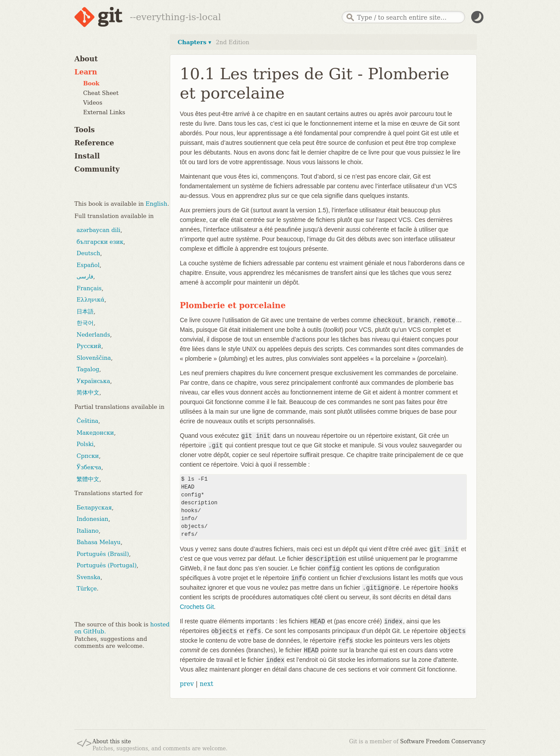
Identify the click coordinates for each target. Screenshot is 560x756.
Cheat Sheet (101, 93)
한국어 (85, 323)
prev (187, 684)
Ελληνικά (91, 300)
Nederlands (93, 335)
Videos (93, 103)
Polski (85, 444)
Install (87, 156)
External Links (104, 112)
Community (97, 169)
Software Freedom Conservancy (443, 742)
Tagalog (88, 369)
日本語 (85, 311)
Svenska (89, 577)
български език (100, 242)
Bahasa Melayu (99, 542)
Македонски (95, 433)
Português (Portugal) (107, 565)
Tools (85, 130)
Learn (86, 72)
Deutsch (88, 253)
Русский (89, 346)
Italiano (87, 531)
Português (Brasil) (103, 554)
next (206, 684)
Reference (94, 143)
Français (89, 288)
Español (88, 265)
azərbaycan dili (98, 230)
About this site (112, 742)
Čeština (87, 421)
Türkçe (87, 589)
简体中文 (88, 392)
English (157, 204)
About (86, 59)
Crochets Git (197, 607)
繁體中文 (88, 479)
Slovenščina (94, 358)
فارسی (85, 276)
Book (91, 83)
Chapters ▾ (194, 42)
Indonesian (93, 519)
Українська (93, 381)
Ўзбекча (89, 467)
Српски (88, 456)
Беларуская (94, 508)
